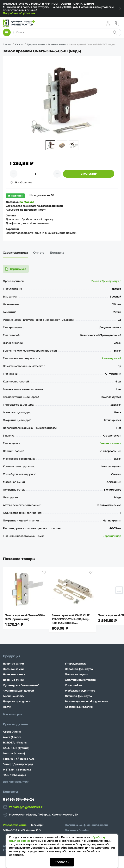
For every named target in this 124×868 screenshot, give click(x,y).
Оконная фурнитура (78, 696)
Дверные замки (13, 664)
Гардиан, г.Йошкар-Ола (19, 759)
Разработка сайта (15, 825)
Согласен (62, 862)
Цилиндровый (112, 358)
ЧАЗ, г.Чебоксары (14, 775)
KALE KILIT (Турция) (16, 748)
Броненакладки (14, 696)
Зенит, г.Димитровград (106, 281)
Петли (7, 707)
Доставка (57, 253)
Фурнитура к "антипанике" (21, 685)
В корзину (89, 174)
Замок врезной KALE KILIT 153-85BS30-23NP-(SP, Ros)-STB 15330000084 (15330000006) (71, 619)
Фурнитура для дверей (18, 691)
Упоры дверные (76, 664)
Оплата (39, 253)
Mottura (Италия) (14, 753)
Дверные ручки (13, 680)
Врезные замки (13, 669)
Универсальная (111, 443)
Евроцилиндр (112, 536)
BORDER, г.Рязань (15, 743)
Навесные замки (14, 674)
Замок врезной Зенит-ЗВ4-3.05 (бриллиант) (25, 617)
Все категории (13, 714)
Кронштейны (74, 685)
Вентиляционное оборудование (86, 701)
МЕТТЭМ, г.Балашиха (17, 770)
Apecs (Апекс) (12, 732)
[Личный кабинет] (108, 23)
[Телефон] (117, 23)
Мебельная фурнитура (80, 691)
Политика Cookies (77, 830)
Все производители (16, 782)
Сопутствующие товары (80, 680)
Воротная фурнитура (79, 669)
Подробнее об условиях (19, 13)
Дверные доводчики (17, 701)
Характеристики (15, 253)
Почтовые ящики (76, 674)
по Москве (27, 202)
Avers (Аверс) (12, 737)
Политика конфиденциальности (86, 825)
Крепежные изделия (79, 707)
